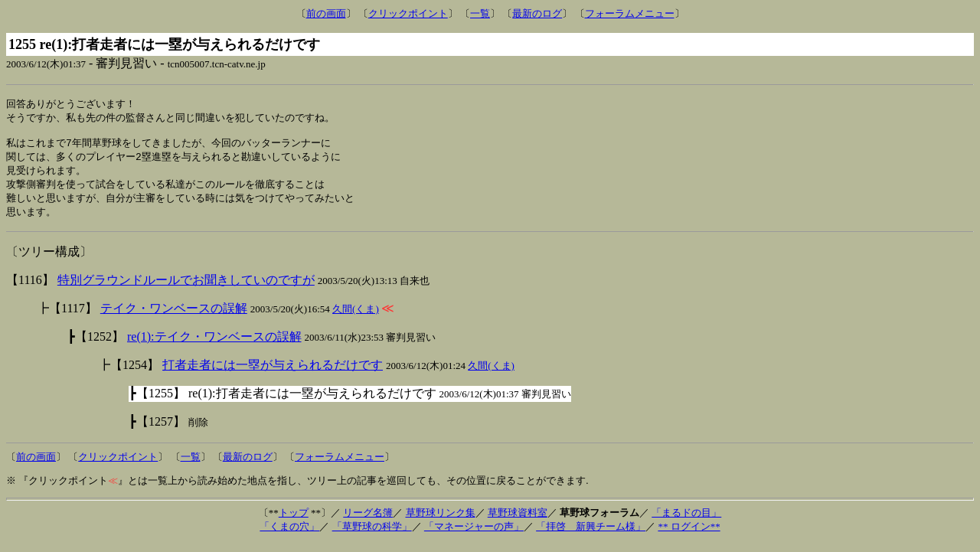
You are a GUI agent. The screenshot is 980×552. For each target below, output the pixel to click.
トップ (294, 521)
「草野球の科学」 (372, 535)
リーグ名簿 (368, 521)
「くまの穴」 (289, 535)
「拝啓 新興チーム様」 (591, 535)
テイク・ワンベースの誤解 (174, 317)
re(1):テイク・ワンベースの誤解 (214, 345)
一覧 (480, 13)
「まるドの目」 (686, 521)
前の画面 (326, 13)
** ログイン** (689, 535)
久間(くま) (356, 317)
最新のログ (537, 13)
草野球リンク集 (441, 521)
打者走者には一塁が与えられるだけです (273, 373)
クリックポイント (408, 13)
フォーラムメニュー (630, 13)
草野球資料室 (518, 521)
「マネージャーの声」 (474, 535)
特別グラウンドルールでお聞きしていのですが (186, 288)
